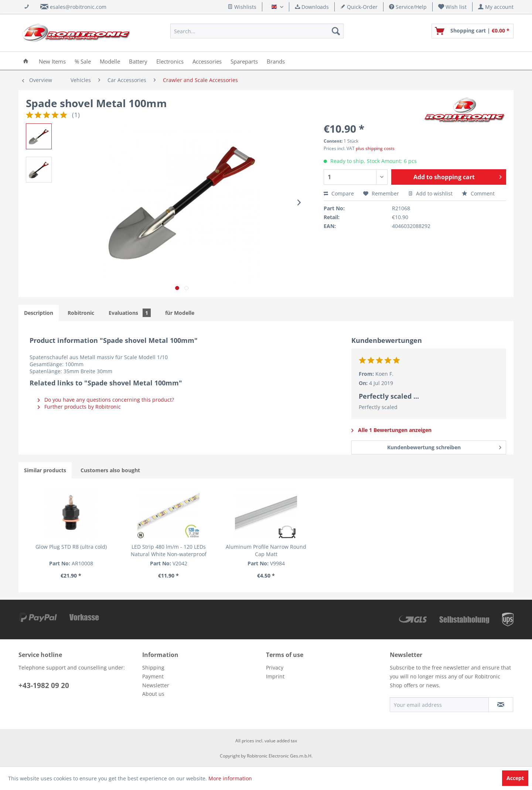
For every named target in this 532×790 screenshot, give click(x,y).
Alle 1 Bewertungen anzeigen (391, 430)
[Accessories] (207, 61)
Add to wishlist (430, 193)
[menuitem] (453, 7)
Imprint (275, 676)
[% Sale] (83, 61)
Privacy (275, 668)
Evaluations (130, 313)
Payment (153, 676)
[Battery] (138, 61)
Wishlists (242, 7)
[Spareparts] (244, 61)
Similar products (45, 470)
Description (39, 313)
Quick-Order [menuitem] (359, 7)
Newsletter (156, 685)
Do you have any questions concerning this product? (106, 400)
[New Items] (52, 61)
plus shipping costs (375, 148)
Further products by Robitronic (79, 407)
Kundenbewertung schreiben (444, 446)
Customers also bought (110, 470)
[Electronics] (170, 61)
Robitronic (81, 313)
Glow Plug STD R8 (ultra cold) (71, 547)
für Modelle (180, 313)
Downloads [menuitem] (312, 7)
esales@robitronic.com (78, 7)
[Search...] (257, 31)
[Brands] (276, 61)
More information (230, 778)
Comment (478, 193)
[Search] (336, 31)
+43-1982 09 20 (44, 685)
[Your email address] (439, 705)
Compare (339, 193)
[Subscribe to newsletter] (501, 705)
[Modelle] (110, 61)
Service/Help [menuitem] (408, 7)
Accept (515, 778)
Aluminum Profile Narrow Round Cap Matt (266, 550)
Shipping (153, 668)
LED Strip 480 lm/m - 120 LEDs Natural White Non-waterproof (169, 550)
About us (153, 694)
